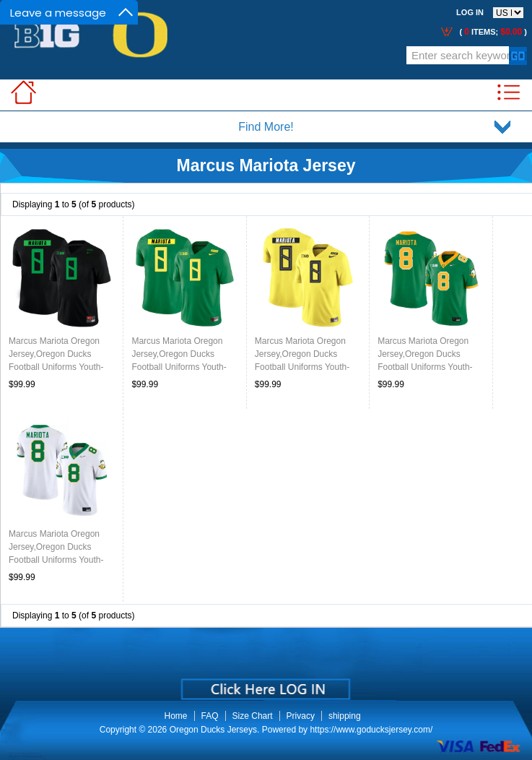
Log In (470, 12)
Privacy (301, 716)
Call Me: (149, 59)
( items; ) (492, 32)
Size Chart (253, 716)
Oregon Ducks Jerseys (213, 730)
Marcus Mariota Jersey (266, 165)
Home (176, 716)
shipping (345, 716)
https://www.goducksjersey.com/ (371, 730)
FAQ (210, 716)
